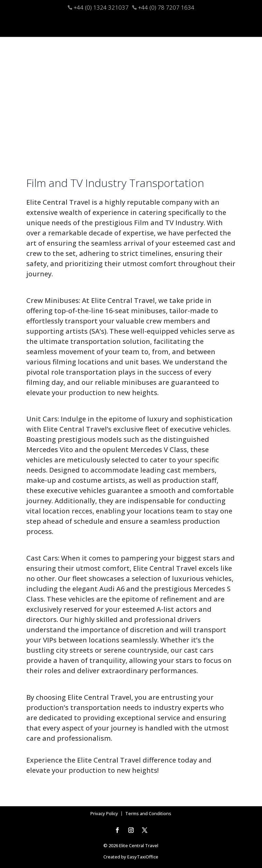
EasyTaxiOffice (143, 857)
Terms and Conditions (148, 813)
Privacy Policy (104, 813)
